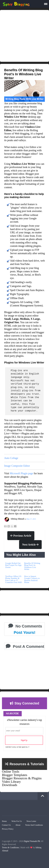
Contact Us (6, 825)
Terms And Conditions (34, 825)
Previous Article (21, 536)
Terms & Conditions (10, 847)
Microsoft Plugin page (21, 473)
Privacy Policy (8, 829)
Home (4, 821)
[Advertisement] (24, 36)
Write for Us (17, 821)
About (18, 825)
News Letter (31, 821)
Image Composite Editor (17, 466)
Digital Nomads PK (32, 841)
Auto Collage (11, 458)
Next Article (30, 545)
